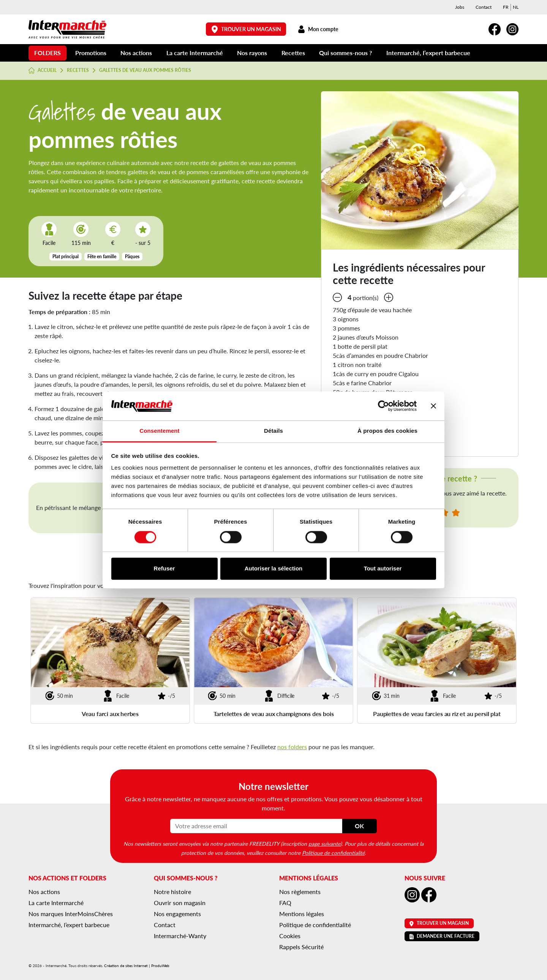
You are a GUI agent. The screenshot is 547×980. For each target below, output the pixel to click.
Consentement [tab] (159, 431)
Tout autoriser (383, 569)
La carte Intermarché (195, 53)
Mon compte (318, 29)
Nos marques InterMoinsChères (71, 914)
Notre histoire (172, 892)
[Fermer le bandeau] (433, 406)
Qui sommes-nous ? (345, 53)
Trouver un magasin (246, 29)
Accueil (43, 70)
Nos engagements (177, 914)
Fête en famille (102, 257)
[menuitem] (506, 7)
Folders (47, 53)
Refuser (164, 569)
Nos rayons (252, 53)
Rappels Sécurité (301, 947)
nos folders (292, 747)
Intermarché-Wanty (180, 936)
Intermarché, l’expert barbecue (428, 53)
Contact (484, 7)
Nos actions (136, 53)
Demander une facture (442, 936)
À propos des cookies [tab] (387, 431)
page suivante (324, 843)
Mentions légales (302, 914)
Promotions (91, 53)
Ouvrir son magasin (180, 903)
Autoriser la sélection (274, 569)
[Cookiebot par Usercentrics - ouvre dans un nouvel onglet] (383, 406)
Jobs (460, 7)
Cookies (290, 936)
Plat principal (66, 257)
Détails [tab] (273, 431)
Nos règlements (300, 892)
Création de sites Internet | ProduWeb (137, 966)
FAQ (285, 903)
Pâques (132, 257)
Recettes (293, 53)
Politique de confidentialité (333, 853)
